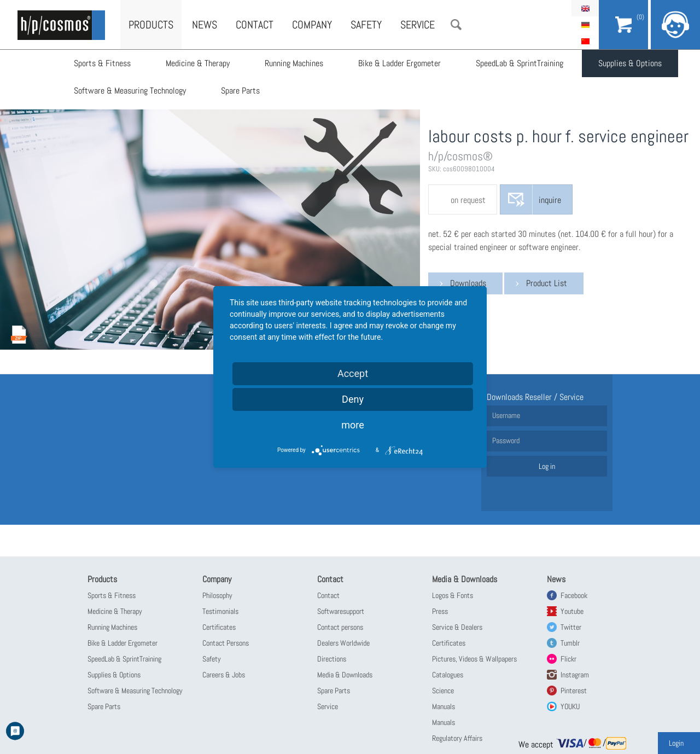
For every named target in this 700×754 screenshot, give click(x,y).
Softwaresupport (341, 611)
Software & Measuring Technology (130, 91)
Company (312, 25)
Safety (366, 25)
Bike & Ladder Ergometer (399, 63)
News (205, 25)
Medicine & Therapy (198, 63)
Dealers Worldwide (343, 643)
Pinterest (574, 691)
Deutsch (585, 25)
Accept (353, 373)
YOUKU (570, 706)
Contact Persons (226, 643)
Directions (332, 659)
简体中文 (585, 41)
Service (418, 25)
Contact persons (340, 627)
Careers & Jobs (224, 675)
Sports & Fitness (102, 63)
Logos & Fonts (453, 595)
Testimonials (220, 611)
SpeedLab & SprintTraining (520, 63)
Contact (255, 25)
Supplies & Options (630, 63)
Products (151, 25)
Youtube (572, 611)
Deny (353, 399)
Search (456, 25)
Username (506, 415)
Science (443, 691)
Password (506, 440)
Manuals (444, 706)
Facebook (574, 595)
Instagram (575, 675)
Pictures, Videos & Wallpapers (474, 659)
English (585, 8)
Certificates (219, 627)
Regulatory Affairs (457, 738)
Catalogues (448, 675)
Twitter (571, 627)
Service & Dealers (457, 627)
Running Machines (294, 63)
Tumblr (570, 643)
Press (440, 611)
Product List (547, 283)
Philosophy (217, 595)
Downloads (468, 283)
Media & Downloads (345, 675)
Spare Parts (240, 91)
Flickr (568, 659)
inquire (550, 200)
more (353, 425)
